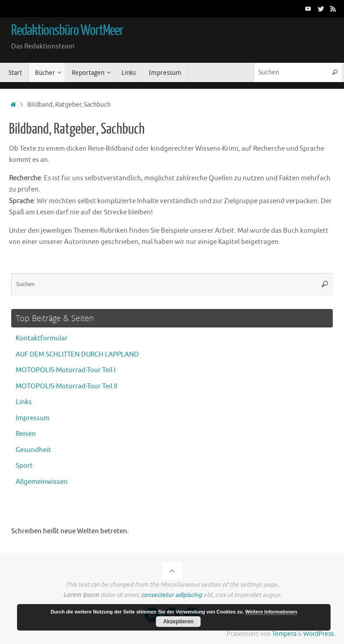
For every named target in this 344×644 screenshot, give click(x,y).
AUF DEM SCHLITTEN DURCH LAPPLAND (77, 355)
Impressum (33, 418)
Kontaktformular (42, 338)
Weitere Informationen (271, 612)
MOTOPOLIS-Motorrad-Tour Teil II (67, 386)
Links (24, 402)
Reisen (26, 434)
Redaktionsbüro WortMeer (67, 30)
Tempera (284, 634)
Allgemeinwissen (42, 482)
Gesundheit (33, 450)
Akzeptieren (178, 622)
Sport (24, 466)
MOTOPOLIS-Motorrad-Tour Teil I (66, 370)
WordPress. (319, 634)
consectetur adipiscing (172, 595)
